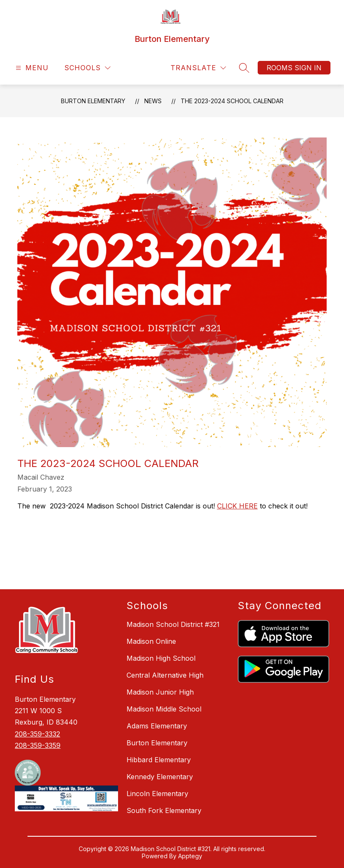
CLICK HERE (237, 506)
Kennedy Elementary (160, 777)
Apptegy (190, 856)
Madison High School (161, 658)
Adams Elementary (157, 726)
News (153, 101)
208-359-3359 (38, 745)
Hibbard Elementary (159, 760)
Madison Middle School (164, 709)
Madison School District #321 (173, 624)
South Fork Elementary (164, 810)
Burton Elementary (93, 101)
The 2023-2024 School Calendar (232, 101)
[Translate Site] (198, 68)
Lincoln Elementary (157, 794)
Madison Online (151, 641)
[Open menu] (31, 68)
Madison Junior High (160, 692)
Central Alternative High (165, 675)
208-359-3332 (37, 734)
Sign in (308, 68)
